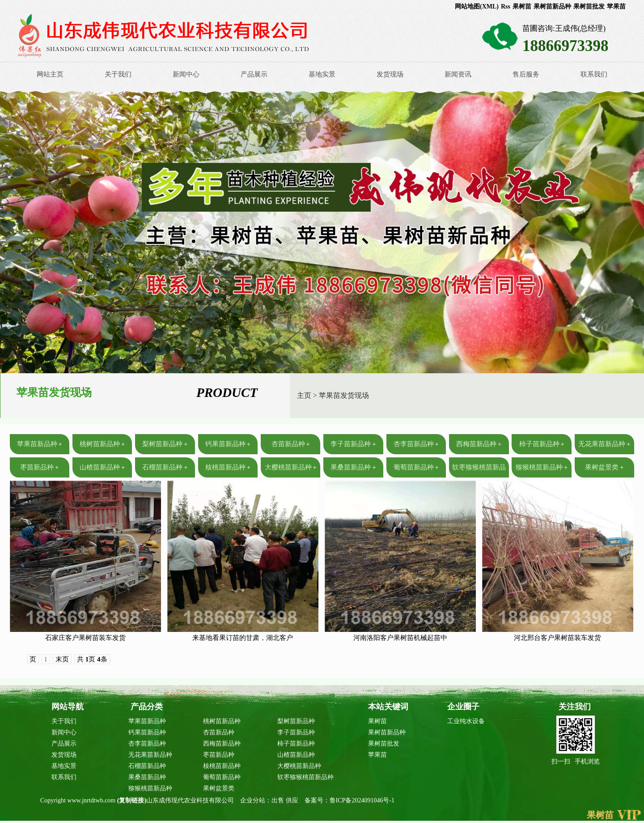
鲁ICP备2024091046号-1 (362, 800)
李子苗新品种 (353, 444)
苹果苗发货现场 (344, 395)
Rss (506, 6)
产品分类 (147, 707)
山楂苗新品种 (102, 467)
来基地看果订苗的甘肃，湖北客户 (243, 638)
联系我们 (594, 74)
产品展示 (254, 74)
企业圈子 (463, 707)
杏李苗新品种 (416, 444)
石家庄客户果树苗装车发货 (85, 638)
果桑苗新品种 (353, 467)
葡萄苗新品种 (416, 467)
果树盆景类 (604, 467)
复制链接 (131, 800)
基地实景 (322, 74)
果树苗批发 (589, 6)
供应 (293, 800)
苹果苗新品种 (40, 444)
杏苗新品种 (291, 444)
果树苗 (522, 6)
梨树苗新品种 (165, 444)
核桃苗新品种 (228, 467)
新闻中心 (186, 74)
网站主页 (50, 74)
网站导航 (68, 707)
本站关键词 (388, 707)
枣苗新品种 (39, 467)
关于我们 (118, 74)
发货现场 (390, 74)
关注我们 (575, 707)
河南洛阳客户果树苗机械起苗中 (400, 638)
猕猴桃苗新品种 (542, 467)
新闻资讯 (458, 74)
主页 (304, 395)
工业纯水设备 (466, 721)
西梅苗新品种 (479, 444)
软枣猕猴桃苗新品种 (305, 777)
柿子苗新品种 (542, 444)
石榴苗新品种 (165, 467)
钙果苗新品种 (228, 444)
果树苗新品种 (552, 6)
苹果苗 (616, 6)
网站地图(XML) (477, 6)
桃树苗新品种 (102, 444)
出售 (279, 800)
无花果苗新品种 (604, 444)
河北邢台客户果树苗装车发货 (557, 638)
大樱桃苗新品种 (291, 467)
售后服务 (526, 74)
